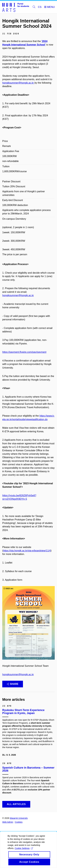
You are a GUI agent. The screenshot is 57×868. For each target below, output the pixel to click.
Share (13, 684)
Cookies (19, 822)
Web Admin (8, 822)
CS (40, 7)
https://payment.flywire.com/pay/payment (24, 352)
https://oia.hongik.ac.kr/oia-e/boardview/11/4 (27, 551)
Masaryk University (19, 818)
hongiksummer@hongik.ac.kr (18, 674)
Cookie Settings (24, 851)
